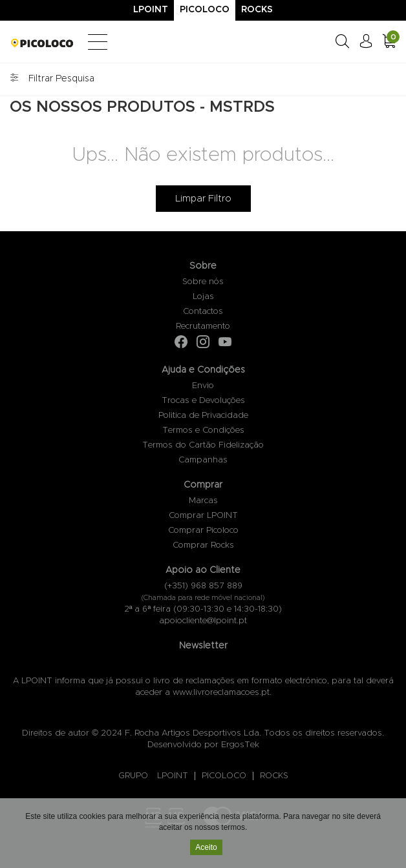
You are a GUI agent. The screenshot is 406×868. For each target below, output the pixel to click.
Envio (203, 386)
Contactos (203, 312)
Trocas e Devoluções (203, 401)
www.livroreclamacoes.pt (221, 693)
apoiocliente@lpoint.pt (203, 621)
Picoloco (205, 10)
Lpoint (151, 10)
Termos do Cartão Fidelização (203, 445)
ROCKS (274, 776)
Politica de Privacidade (203, 416)
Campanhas (203, 460)
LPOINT (173, 776)
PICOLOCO (224, 776)
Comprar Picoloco (203, 531)
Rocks (257, 10)
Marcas (203, 501)
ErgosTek (240, 745)
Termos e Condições (203, 430)
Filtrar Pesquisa (52, 79)
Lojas (203, 297)
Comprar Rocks (203, 545)
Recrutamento (203, 326)
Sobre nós (203, 282)
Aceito (206, 849)
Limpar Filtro (203, 199)
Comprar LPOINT (203, 516)
